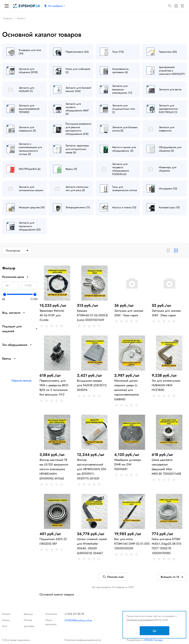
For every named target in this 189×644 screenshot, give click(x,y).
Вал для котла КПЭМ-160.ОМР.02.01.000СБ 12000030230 (134, 544)
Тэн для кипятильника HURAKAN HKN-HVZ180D (166, 385)
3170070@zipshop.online (78, 620)
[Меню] (7, 6)
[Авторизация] (176, 6)
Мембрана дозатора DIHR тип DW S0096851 (128, 464)
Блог (5, 626)
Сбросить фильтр (21, 381)
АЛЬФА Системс (153, 640)
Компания (51, 614)
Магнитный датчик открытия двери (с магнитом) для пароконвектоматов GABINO (126, 390)
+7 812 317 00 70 (74, 614)
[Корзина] (182, 6)
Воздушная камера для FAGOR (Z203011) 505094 (92, 385)
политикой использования (140, 620)
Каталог (7, 614)
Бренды (28, 614)
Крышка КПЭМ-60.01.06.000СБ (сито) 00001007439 (92, 315)
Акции (6, 620)
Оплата (28, 620)
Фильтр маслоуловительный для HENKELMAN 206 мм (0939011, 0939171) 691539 (92, 469)
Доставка (29, 626)
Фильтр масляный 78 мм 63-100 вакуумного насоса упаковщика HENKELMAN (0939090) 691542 (54, 469)
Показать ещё (113, 577)
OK (154, 631)
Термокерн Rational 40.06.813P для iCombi (52, 315)
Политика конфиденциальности (83, 640)
